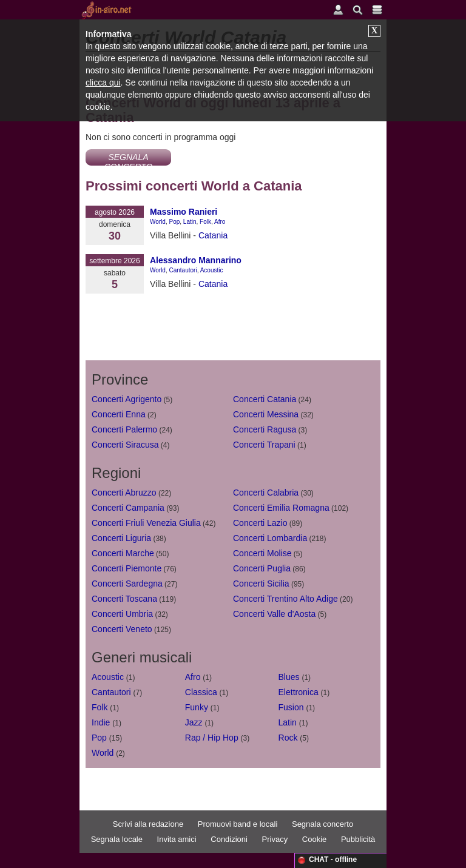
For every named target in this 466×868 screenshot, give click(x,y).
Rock (288, 738)
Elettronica (299, 692)
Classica (201, 692)
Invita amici (177, 839)
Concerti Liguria (121, 538)
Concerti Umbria (122, 614)
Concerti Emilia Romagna (281, 508)
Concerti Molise (262, 553)
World (158, 222)
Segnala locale (117, 839)
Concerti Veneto (122, 629)
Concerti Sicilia (261, 584)
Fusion (291, 707)
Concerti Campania (128, 508)
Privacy (275, 839)
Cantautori (183, 270)
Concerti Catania (265, 399)
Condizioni (229, 839)
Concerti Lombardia (270, 538)
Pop (175, 222)
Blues (289, 677)
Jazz (194, 722)
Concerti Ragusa (265, 429)
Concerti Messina (266, 414)
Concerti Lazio (260, 523)
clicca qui (103, 82)
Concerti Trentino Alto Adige (285, 599)
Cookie (314, 839)
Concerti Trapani (264, 445)
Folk (205, 222)
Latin (190, 222)
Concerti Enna (119, 414)
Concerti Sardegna (127, 584)
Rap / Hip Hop (212, 738)
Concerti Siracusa (125, 445)
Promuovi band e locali (238, 824)
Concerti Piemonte (127, 568)
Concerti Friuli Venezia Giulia (146, 523)
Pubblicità (358, 839)
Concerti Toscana (124, 599)
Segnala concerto (322, 824)
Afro (220, 222)
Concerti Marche (123, 553)
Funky (197, 707)
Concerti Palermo (124, 429)
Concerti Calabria (266, 493)
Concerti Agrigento (127, 399)
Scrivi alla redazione (148, 824)
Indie (101, 722)
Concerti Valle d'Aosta (274, 614)
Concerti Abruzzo (124, 493)
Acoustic (212, 270)
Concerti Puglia (262, 568)
